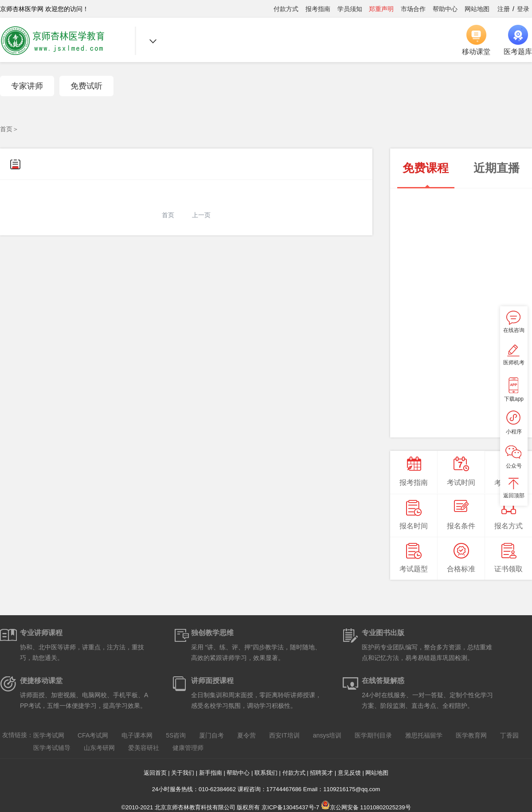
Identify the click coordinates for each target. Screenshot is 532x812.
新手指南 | (213, 773)
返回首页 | (158, 773)
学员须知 (350, 9)
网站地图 (477, 9)
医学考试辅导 (52, 748)
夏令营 (246, 735)
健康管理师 (188, 748)
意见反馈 (349, 773)
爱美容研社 (144, 748)
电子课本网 (137, 735)
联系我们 (266, 773)
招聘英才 (321, 773)
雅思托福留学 (424, 735)
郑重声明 (381, 9)
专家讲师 (27, 86)
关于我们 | (185, 773)
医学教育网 (471, 735)
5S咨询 (176, 735)
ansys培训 (327, 735)
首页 (6, 129)
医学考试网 (49, 735)
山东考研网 (99, 748)
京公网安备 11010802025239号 (366, 807)
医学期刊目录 (373, 735)
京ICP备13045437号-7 (290, 807)
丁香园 (509, 735)
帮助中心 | (241, 773)
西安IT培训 (284, 735)
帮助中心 (445, 9)
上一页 (201, 215)
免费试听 (86, 86)
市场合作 (413, 9)
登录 (523, 9)
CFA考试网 (93, 735)
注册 (504, 9)
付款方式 (286, 9)
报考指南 (318, 9)
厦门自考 (211, 735)
